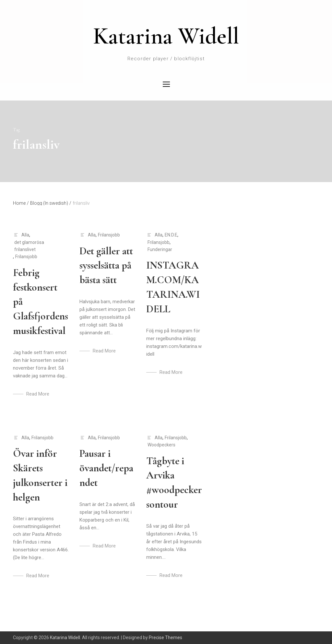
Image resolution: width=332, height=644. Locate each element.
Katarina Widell (166, 36)
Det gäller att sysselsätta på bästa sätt (106, 265)
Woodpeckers (161, 445)
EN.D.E (171, 235)
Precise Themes (166, 638)
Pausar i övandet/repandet (106, 468)
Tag (16, 130)
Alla (25, 235)
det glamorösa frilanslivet (29, 246)
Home (21, 203)
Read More (38, 394)
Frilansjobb (26, 257)
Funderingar (160, 249)
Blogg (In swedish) (51, 203)
